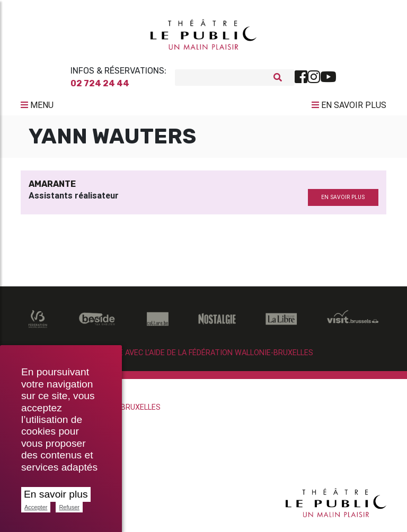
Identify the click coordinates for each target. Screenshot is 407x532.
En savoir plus (56, 494)
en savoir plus (343, 201)
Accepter (36, 507)
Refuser (69, 507)
